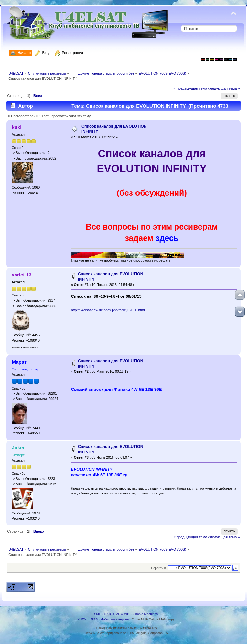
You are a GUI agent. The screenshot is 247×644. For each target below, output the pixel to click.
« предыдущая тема (190, 88)
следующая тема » (224, 88)
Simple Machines (145, 614)
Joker (18, 447)
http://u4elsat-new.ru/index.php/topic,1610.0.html (108, 310)
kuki (16, 127)
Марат (19, 362)
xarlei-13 (21, 275)
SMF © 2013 (123, 614)
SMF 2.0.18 (102, 614)
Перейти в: (159, 568)
